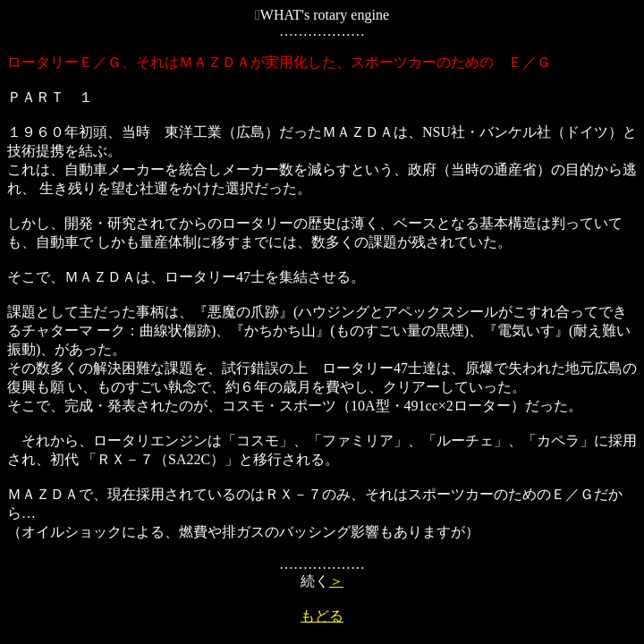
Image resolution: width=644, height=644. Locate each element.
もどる (322, 616)
